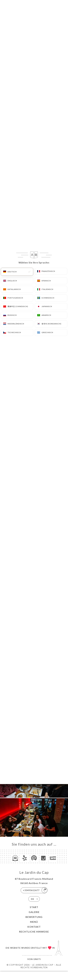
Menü (34, 922)
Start (34, 907)
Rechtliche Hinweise (34, 932)
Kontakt (34, 927)
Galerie (34, 912)
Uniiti (37, 959)
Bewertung (34, 917)
